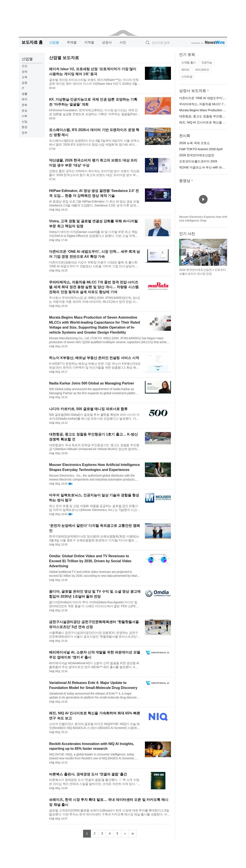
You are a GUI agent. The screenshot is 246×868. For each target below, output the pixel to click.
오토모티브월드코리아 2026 (198, 161)
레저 (25, 99)
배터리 (185, 70)
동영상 (185, 181)
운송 (25, 111)
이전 (183, 252)
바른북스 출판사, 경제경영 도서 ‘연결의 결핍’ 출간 (88, 774)
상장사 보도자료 (193, 91)
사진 (123, 42)
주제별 (72, 42)
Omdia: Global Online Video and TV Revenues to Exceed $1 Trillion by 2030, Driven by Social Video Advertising (90, 561)
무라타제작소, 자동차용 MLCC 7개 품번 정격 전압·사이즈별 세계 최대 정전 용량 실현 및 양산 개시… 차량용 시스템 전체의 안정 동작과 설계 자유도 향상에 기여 (94, 287)
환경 (25, 127)
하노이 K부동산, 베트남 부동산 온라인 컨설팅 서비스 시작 (94, 358)
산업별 (54, 42)
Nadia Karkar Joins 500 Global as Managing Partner (92, 383)
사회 (25, 116)
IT (23, 88)
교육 (25, 77)
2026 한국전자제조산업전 (197, 155)
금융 (25, 83)
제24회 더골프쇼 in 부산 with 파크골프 (205, 167)
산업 (25, 122)
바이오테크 (202, 70)
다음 (224, 252)
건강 (25, 66)
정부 (25, 133)
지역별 (89, 42)
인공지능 (207, 62)
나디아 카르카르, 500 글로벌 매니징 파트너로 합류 (88, 409)
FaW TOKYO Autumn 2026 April (201, 149)
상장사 (107, 42)
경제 (25, 72)
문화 (25, 105)
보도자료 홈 (32, 42)
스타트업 (187, 77)
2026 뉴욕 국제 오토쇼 (194, 143)
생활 (25, 94)
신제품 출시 (189, 62)
